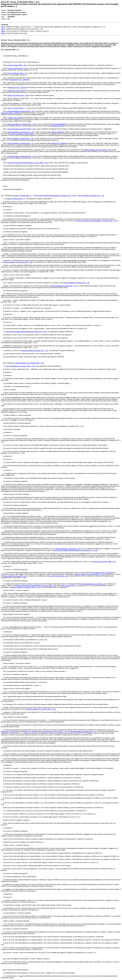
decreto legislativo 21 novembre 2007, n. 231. (41, 709)
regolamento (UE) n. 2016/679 (11, 113)
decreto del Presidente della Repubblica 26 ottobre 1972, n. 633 (55, 196)
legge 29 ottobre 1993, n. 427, (60, 576)
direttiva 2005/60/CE (60, 124)
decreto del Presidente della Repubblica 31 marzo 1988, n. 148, (28, 163)
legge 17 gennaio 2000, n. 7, (17, 108)
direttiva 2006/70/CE (57, 126)
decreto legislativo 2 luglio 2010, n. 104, (68, 549)
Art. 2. (4, 363)
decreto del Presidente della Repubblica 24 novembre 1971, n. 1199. (76, 550)
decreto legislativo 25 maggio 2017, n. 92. (76, 283)
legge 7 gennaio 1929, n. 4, (69, 586)
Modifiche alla (10, 196)
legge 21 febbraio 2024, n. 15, (17, 73)
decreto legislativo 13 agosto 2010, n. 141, (21, 132)
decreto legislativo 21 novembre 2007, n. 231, (22, 124)
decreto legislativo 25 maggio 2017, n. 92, (21, 139)
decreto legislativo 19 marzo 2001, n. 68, (94, 584)
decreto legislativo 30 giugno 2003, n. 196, (21, 111)
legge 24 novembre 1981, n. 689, (18, 95)
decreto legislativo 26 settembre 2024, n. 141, (22, 156)
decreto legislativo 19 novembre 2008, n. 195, (21, 366)
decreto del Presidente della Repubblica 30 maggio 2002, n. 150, (97, 221)
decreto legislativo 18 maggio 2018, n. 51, (21, 143)
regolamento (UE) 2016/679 (16, 91)
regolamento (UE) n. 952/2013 (17, 88)
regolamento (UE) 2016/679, (10, 731)
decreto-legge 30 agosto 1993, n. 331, (15, 576)
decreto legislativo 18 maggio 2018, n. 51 (83, 731)
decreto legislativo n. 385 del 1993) (22, 134)
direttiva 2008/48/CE (58, 132)
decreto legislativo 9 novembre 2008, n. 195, (22, 129)
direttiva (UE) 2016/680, (30, 731)
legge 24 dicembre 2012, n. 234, (18, 68)
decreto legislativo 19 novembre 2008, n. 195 (30, 363)
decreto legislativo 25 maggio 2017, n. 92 (91, 196)
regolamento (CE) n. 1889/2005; (20, 80)
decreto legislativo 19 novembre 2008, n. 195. (18, 262)
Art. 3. (4, 959)
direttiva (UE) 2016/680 (15, 118)
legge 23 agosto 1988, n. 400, (17, 65)
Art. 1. (3, 196)
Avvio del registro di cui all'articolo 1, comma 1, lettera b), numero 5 (28, 959)
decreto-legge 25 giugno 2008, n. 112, (104, 562)
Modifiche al (11, 363)
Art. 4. (4, 970)
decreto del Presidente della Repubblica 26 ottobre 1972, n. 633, (27, 332)
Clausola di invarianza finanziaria (18, 970)
